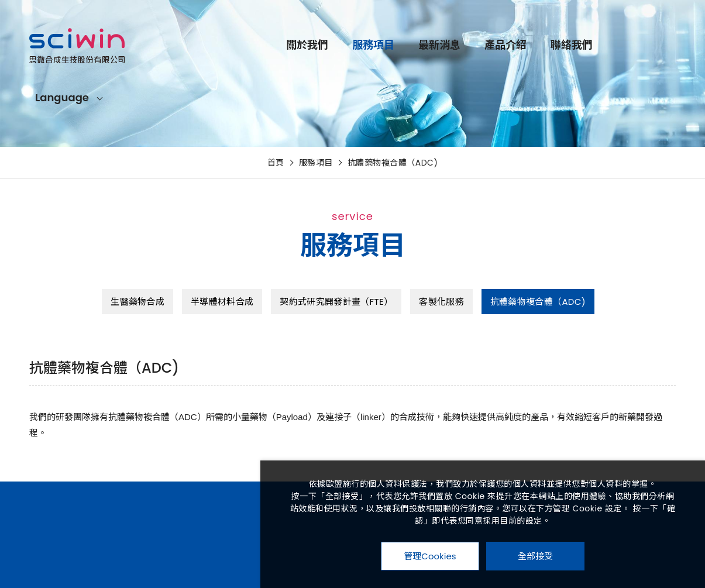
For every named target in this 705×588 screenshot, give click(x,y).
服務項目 (373, 45)
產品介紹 (505, 45)
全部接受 (535, 556)
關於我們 (307, 45)
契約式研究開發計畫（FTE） (336, 302)
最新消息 (439, 45)
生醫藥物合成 (137, 302)
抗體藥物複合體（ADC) (393, 163)
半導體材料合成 (222, 302)
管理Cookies (430, 556)
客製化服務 (441, 302)
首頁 (276, 163)
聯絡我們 (572, 45)
